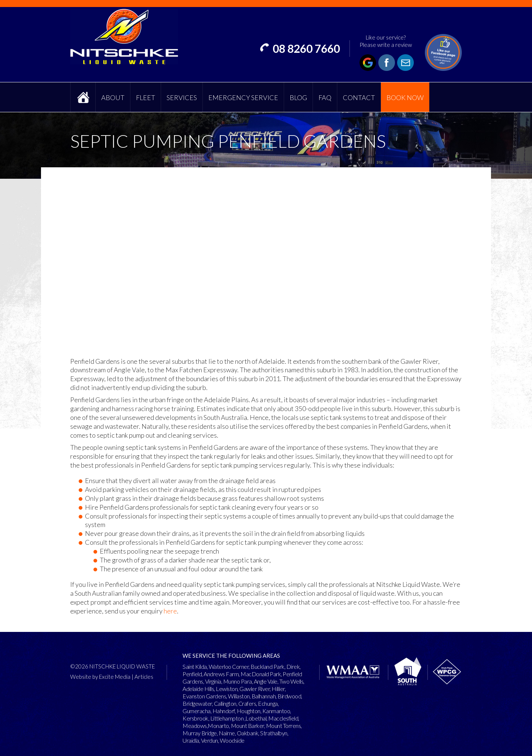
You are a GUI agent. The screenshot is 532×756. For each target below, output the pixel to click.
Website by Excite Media (100, 677)
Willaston (239, 696)
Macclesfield (283, 718)
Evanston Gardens (204, 696)
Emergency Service (243, 98)
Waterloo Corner (229, 666)
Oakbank (248, 733)
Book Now (405, 98)
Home (83, 97)
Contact (359, 98)
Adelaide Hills (198, 689)
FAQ (325, 98)
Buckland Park (267, 666)
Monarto (218, 726)
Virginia (213, 681)
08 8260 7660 (306, 48)
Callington (225, 703)
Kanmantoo (276, 711)
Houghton (249, 711)
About (113, 98)
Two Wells (291, 681)
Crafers (247, 703)
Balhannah (264, 696)
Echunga (268, 703)
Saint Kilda (195, 666)
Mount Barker (248, 726)
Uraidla (191, 740)
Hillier (278, 689)
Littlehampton (227, 718)
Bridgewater (197, 703)
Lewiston (227, 689)
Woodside (232, 740)
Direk (293, 666)
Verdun (209, 740)
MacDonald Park (261, 674)
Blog (298, 98)
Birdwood (289, 696)
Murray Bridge (200, 733)
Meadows (195, 726)
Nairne (227, 733)
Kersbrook (195, 718)
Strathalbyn (274, 733)
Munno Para (238, 681)
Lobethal (256, 718)
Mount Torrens (284, 726)
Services (182, 98)
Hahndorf (224, 711)
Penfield (192, 674)
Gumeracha (197, 711)
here (170, 611)
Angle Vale (266, 681)
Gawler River (255, 689)
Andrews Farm (221, 674)
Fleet (146, 98)
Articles (144, 677)
